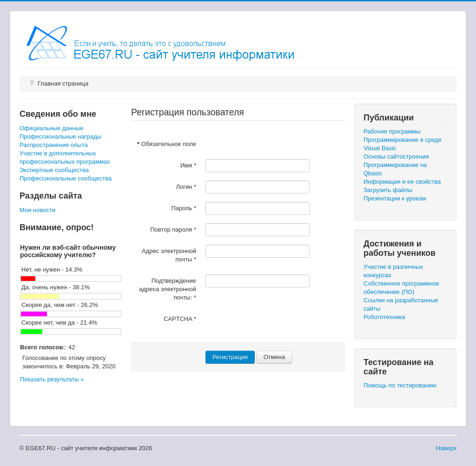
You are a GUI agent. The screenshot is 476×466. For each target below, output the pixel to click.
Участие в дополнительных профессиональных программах (65, 157)
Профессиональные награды (60, 136)
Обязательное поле (167, 144)
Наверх (446, 448)
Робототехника (384, 317)
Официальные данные (51, 128)
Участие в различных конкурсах (393, 271)
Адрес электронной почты (169, 255)
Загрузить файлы (388, 190)
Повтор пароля (173, 230)
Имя (188, 165)
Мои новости (37, 210)
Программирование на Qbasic (395, 169)
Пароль (184, 208)
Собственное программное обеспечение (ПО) (401, 288)
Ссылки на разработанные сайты (401, 304)
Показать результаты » (52, 379)
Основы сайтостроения (396, 156)
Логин (186, 187)
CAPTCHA (180, 319)
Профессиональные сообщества (66, 178)
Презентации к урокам (395, 198)
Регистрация (230, 357)
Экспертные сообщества (54, 170)
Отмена (274, 357)
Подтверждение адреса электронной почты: (168, 289)
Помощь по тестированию (400, 385)
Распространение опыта (54, 145)
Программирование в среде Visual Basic (403, 144)
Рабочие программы (392, 131)
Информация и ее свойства (402, 182)
